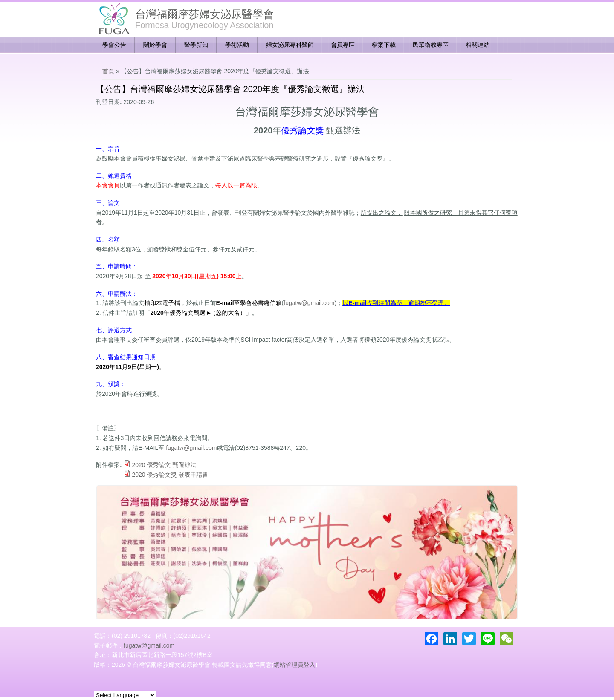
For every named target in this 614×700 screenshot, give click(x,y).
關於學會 (155, 45)
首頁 (108, 71)
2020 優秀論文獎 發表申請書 (170, 475)
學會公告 (114, 45)
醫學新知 (196, 45)
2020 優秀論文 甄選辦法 (164, 465)
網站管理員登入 (295, 665)
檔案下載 (384, 45)
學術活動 (237, 45)
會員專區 (343, 45)
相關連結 (478, 45)
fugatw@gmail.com (309, 303)
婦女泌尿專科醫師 (290, 45)
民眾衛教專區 (431, 45)
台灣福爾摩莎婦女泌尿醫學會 (204, 14)
